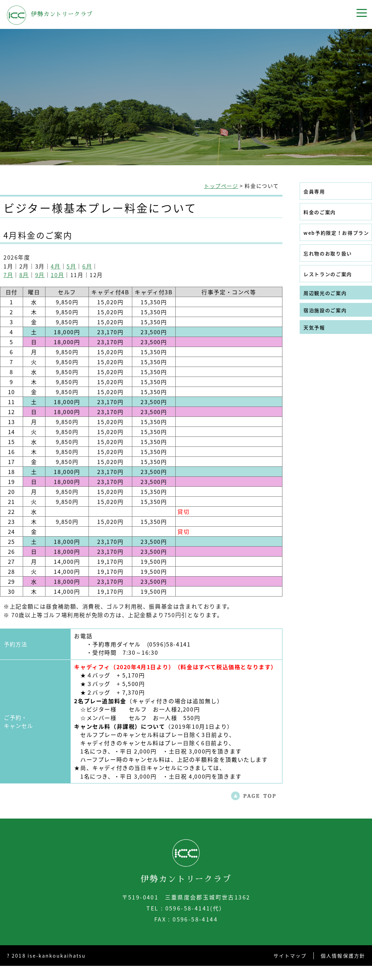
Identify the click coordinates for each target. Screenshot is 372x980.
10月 (57, 275)
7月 (8, 275)
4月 (55, 266)
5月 (71, 266)
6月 (87, 266)
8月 (24, 275)
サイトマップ (290, 956)
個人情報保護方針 (343, 956)
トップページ (221, 186)
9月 (40, 275)
